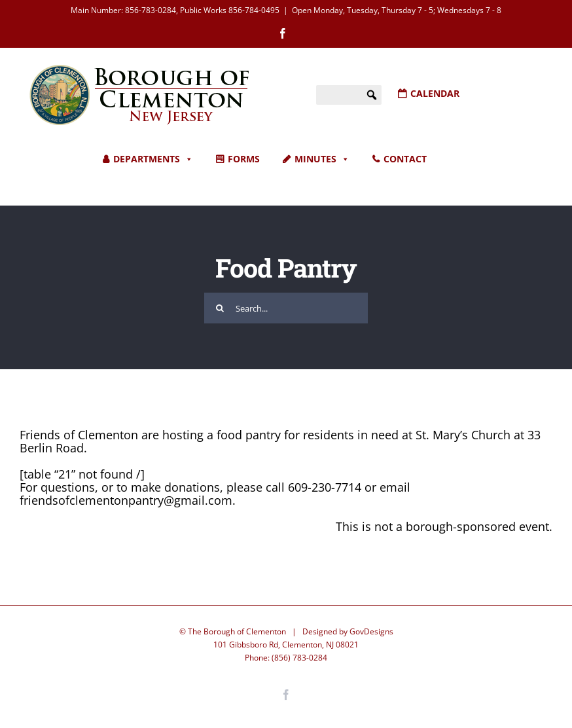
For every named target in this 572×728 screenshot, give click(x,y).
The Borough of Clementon (237, 631)
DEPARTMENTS (153, 159)
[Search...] (286, 308)
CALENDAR (435, 93)
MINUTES (322, 159)
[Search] (220, 308)
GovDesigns (371, 631)
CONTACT (405, 159)
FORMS (244, 159)
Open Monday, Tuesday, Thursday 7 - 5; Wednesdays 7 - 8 (397, 10)
